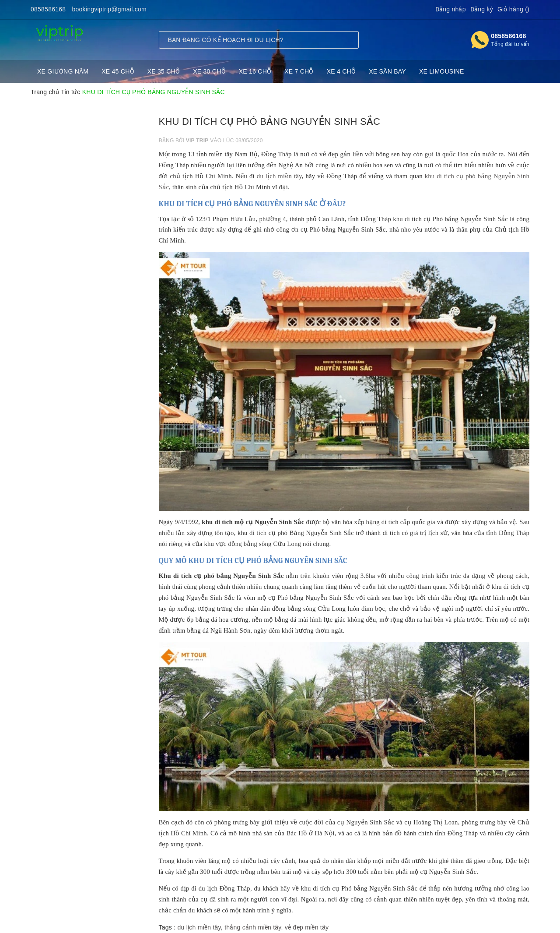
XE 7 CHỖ (299, 71)
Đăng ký (482, 9)
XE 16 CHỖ (255, 71)
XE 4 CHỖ (341, 71)
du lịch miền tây (279, 176)
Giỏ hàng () (513, 9)
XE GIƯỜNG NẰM (63, 71)
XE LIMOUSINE (442, 71)
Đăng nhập (451, 9)
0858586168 (48, 9)
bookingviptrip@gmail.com (109, 9)
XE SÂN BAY (387, 71)
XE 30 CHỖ (209, 71)
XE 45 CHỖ (118, 71)
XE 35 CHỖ (164, 71)
